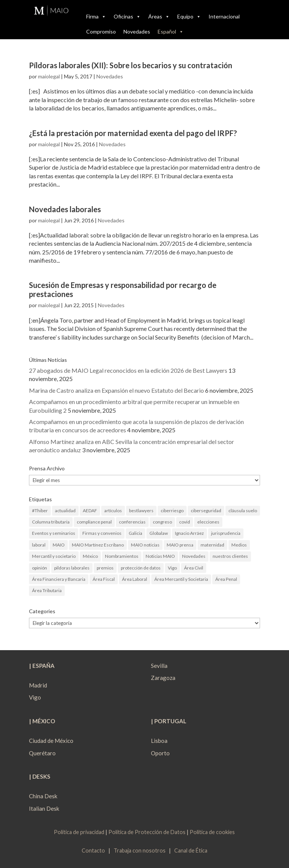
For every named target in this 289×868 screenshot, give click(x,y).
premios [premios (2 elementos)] (105, 568)
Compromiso (101, 31)
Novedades (137, 31)
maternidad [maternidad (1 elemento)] (212, 545)
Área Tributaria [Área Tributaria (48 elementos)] (47, 590)
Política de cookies (212, 832)
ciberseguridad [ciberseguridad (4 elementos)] (206, 511)
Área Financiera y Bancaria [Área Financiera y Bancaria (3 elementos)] (59, 579)
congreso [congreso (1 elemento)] (162, 522)
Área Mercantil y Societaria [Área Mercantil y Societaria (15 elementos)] (181, 579)
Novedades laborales (65, 209)
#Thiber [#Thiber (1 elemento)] (40, 511)
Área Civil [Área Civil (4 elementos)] (194, 568)
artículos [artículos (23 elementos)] (113, 511)
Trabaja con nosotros (140, 850)
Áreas (159, 17)
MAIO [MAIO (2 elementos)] (59, 545)
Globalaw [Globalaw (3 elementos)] (159, 533)
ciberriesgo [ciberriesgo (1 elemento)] (172, 511)
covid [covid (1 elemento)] (185, 522)
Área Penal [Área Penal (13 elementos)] (226, 579)
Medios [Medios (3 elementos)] (239, 545)
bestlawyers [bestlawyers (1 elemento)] (141, 511)
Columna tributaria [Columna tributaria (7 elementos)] (51, 522)
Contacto (93, 850)
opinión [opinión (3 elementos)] (40, 568)
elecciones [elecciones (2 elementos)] (208, 522)
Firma (96, 17)
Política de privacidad (79, 832)
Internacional (224, 16)
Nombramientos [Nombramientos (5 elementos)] (122, 556)
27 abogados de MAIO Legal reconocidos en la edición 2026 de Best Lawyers (128, 370)
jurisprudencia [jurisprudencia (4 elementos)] (226, 533)
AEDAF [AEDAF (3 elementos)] (90, 511)
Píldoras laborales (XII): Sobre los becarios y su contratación (131, 65)
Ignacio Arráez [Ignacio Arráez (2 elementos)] (189, 533)
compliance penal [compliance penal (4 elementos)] (94, 522)
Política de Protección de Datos (147, 832)
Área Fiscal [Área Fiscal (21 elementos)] (104, 579)
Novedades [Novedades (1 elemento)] (194, 556)
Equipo (189, 17)
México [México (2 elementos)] (90, 556)
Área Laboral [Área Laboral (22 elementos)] (135, 579)
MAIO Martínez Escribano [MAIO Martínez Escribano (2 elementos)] (98, 545)
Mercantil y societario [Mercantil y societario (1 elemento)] (54, 556)
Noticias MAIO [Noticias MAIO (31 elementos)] (160, 556)
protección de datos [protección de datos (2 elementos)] (141, 568)
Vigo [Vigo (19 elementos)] (172, 568)
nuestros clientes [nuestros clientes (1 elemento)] (230, 556)
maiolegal (49, 76)
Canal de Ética (191, 850)
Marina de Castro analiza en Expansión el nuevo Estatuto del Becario (116, 390)
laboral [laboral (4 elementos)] (39, 545)
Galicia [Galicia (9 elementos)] (135, 533)
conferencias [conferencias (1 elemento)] (132, 522)
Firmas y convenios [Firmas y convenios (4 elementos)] (102, 533)
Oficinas (127, 17)
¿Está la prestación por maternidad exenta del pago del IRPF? (133, 133)
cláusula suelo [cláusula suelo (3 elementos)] (243, 511)
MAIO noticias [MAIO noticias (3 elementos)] (145, 545)
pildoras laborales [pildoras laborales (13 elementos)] (72, 568)
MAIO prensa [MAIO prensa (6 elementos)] (180, 545)
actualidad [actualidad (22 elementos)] (65, 511)
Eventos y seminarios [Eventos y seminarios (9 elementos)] (54, 533)
